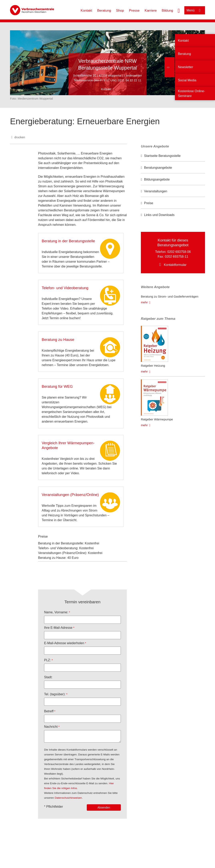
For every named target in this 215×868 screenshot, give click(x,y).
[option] (173, 156)
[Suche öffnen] (179, 10)
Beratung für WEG (57, 386)
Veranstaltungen (156, 191)
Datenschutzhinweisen (68, 798)
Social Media (187, 80)
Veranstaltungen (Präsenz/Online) (70, 495)
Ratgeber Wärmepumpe (157, 419)
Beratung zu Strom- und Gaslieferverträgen (170, 296)
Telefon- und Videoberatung (65, 288)
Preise (149, 203)
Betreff (49, 711)
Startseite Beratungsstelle (162, 156)
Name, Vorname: (56, 612)
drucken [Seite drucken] (20, 137)
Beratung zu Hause (58, 340)
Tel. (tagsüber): (55, 694)
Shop (120, 11)
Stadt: (48, 677)
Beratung (104, 11)
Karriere (151, 11)
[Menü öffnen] (195, 10)
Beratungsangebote (158, 168)
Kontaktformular (175, 265)
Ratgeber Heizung (153, 366)
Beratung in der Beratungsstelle (68, 241)
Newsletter (186, 67)
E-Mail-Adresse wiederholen (64, 643)
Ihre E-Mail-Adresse (58, 628)
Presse (134, 11)
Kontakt (86, 11)
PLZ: (47, 660)
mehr (144, 302)
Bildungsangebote (157, 179)
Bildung (167, 11)
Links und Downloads (159, 215)
